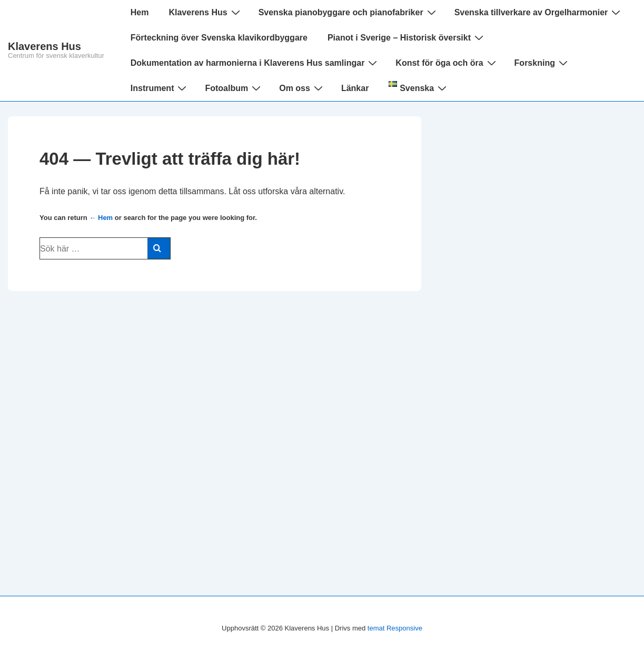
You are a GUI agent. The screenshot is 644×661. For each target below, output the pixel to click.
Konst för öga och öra (447, 63)
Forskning (542, 63)
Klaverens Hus (44, 46)
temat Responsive (395, 628)
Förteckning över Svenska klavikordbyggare (219, 38)
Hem (140, 12)
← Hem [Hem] (101, 218)
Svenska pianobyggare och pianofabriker (349, 12)
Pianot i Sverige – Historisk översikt (407, 37)
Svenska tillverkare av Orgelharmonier (539, 12)
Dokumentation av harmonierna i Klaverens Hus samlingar (255, 63)
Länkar (355, 88)
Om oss (302, 88)
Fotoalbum (234, 88)
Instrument (160, 88)
